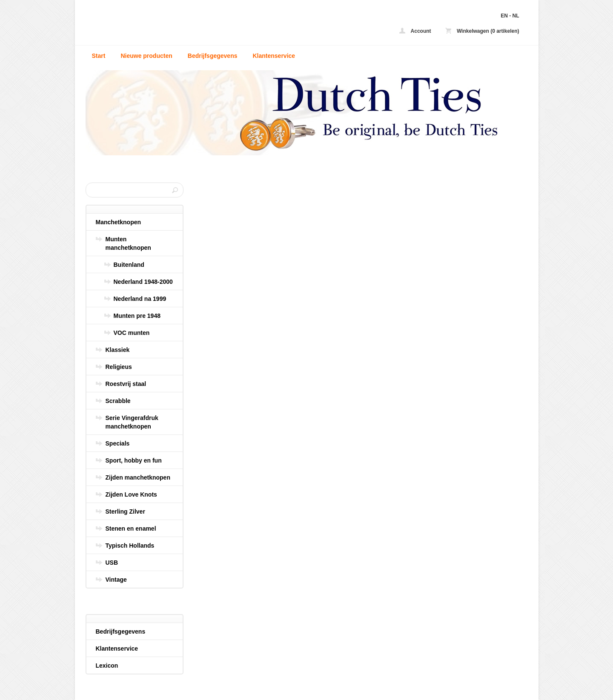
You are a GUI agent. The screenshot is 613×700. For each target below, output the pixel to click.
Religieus (119, 367)
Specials (118, 443)
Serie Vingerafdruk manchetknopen (132, 422)
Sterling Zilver (125, 511)
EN (504, 16)
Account (415, 31)
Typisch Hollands (130, 546)
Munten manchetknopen (128, 243)
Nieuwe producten (146, 56)
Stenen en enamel (131, 529)
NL (516, 16)
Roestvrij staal (126, 384)
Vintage (116, 580)
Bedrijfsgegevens (213, 56)
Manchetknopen (119, 222)
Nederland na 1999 (140, 299)
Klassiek (118, 350)
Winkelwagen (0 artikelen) (482, 31)
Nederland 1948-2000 (143, 282)
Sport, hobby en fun (134, 460)
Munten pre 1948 (137, 316)
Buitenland (129, 265)
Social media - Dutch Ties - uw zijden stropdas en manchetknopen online (198, 24)
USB (112, 563)
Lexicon (107, 666)
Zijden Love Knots (131, 494)
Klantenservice (274, 56)
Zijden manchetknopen (138, 477)
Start (99, 56)
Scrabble (118, 401)
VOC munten (132, 333)
